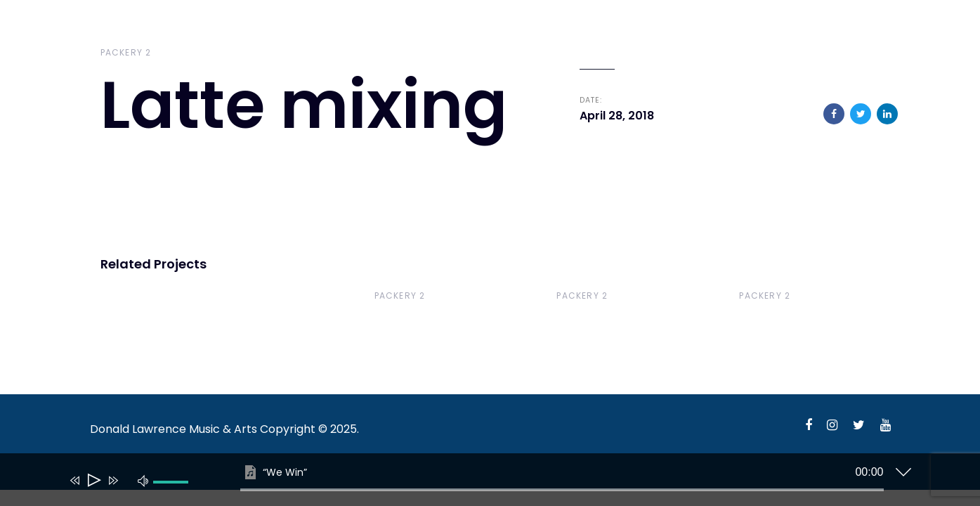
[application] (480, 483)
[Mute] (143, 480)
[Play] (93, 480)
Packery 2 (126, 52)
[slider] (562, 490)
